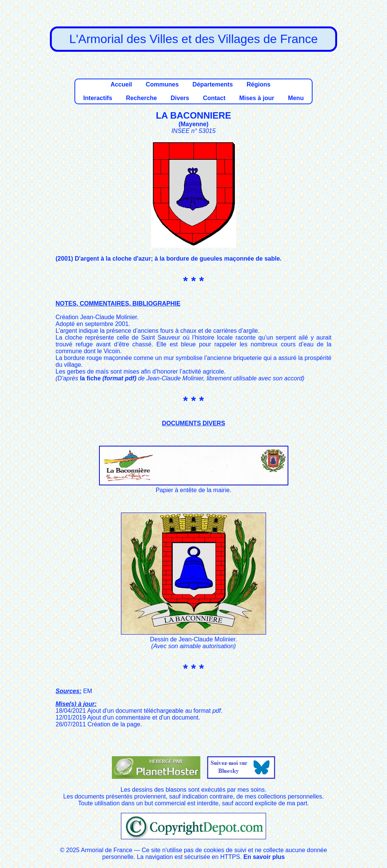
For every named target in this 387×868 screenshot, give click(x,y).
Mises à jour (257, 98)
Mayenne (193, 124)
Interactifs (98, 98)
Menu (296, 98)
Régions (258, 84)
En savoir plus (264, 857)
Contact (214, 98)
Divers (180, 98)
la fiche (108, 378)
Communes (162, 84)
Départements (213, 84)
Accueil (121, 84)
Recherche (141, 98)
